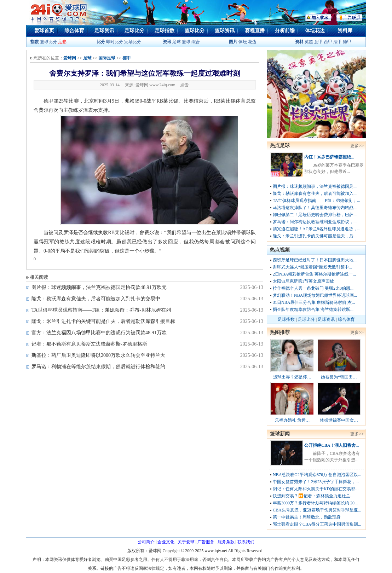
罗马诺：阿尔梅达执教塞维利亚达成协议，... (315, 222)
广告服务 (206, 542)
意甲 (318, 42)
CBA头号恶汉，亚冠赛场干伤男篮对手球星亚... (317, 510)
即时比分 (115, 42)
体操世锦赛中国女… (339, 420)
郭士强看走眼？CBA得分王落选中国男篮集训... (317, 524)
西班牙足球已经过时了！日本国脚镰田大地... (315, 260)
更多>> (357, 146)
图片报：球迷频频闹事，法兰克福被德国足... (315, 186)
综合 (196, 42)
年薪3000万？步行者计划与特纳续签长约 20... (315, 503)
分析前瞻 (285, 31)
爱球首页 (44, 31)
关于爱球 (186, 542)
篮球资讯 (225, 31)
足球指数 (165, 31)
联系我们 (246, 542)
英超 (309, 42)
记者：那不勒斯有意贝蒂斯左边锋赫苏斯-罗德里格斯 (89, 344)
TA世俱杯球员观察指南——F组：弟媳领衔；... (316, 201)
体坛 (243, 42)
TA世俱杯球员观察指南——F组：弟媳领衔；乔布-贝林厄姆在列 (101, 310)
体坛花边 (315, 31)
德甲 (347, 42)
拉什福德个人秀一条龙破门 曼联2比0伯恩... (313, 288)
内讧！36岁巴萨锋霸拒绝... (329, 157)
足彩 (62, 42)
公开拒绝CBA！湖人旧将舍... (332, 445)
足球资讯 (104, 31)
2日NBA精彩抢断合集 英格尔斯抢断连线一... (314, 274)
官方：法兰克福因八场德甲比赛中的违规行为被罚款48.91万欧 (99, 333)
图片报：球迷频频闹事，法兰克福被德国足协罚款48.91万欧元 (99, 287)
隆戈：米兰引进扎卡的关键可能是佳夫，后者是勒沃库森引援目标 (103, 321)
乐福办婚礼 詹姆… (292, 420)
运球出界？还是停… (292, 377)
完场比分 (133, 42)
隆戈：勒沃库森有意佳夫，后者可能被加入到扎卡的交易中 (96, 299)
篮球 (186, 42)
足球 (176, 42)
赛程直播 (255, 31)
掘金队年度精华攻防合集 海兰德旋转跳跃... (313, 309)
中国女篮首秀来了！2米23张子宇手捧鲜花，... (316, 482)
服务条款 (226, 542)
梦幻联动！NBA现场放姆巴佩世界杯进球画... (315, 295)
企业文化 (166, 542)
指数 (35, 42)
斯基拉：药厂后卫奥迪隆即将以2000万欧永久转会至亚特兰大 (98, 355)
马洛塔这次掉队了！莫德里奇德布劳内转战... (315, 208)
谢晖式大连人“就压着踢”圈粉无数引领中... (312, 267)
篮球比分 (195, 31)
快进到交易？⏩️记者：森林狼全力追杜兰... (313, 496)
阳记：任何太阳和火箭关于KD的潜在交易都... (316, 489)
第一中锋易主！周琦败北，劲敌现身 (307, 517)
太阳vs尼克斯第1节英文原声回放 (303, 281)
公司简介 (146, 542)
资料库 (345, 31)
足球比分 (134, 31)
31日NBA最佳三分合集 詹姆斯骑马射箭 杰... (314, 302)
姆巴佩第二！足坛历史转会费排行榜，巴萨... (315, 215)
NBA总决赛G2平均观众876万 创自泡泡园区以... (317, 475)
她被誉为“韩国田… (339, 377)
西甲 (328, 42)
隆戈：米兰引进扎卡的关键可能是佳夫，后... (315, 236)
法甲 (338, 42)
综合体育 (74, 31)
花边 (252, 42)
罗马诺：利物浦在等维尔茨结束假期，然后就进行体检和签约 (98, 367)
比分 (101, 42)
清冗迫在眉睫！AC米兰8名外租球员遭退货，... (317, 229)
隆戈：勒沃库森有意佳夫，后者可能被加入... (315, 193)
